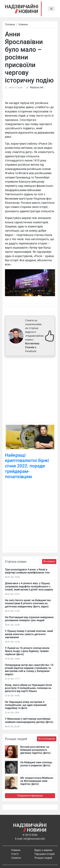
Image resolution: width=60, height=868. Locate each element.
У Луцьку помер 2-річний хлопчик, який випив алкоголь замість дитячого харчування (29, 634)
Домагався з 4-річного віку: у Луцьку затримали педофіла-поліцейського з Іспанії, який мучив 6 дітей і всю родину (29, 586)
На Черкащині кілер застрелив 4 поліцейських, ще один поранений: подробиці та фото (26, 705)
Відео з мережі (43, 850)
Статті (15, 854)
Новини (23, 24)
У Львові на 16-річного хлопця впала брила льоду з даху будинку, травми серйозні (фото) (27, 651)
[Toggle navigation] (51, 9)
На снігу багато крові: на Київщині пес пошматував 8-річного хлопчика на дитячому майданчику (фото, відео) (28, 603)
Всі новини (49, 561)
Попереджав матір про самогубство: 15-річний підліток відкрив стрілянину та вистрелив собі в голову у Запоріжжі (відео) (30, 670)
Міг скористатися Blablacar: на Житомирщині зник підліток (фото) (37, 781)
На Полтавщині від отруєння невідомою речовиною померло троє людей (29, 619)
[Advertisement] (30, 390)
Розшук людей (43, 858)
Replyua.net (37, 87)
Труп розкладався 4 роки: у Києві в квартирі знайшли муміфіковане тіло (27, 571)
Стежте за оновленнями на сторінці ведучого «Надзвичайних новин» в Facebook (34, 336)
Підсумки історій (45, 854)
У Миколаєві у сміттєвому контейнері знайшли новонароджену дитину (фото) (29, 720)
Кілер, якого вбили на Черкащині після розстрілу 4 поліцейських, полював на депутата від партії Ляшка (28, 688)
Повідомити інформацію (30, 796)
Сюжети (16, 858)
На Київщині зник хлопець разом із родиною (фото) (36, 764)
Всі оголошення (47, 739)
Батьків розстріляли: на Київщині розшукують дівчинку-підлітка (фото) (35, 750)
